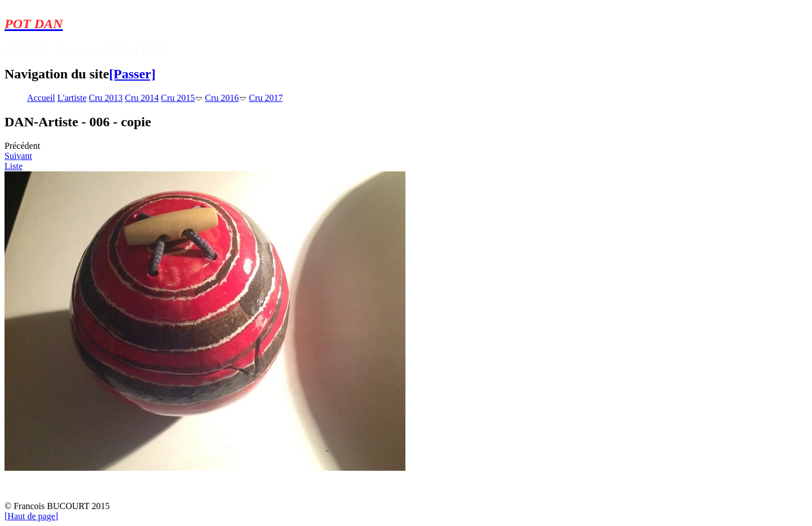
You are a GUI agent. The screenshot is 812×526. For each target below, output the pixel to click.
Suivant (18, 156)
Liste (14, 166)
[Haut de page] (31, 516)
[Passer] (132, 74)
